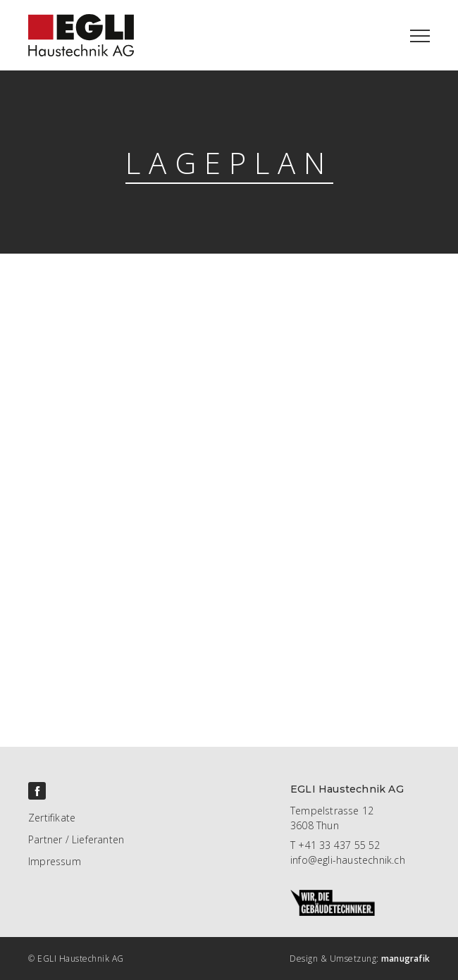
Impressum (55, 861)
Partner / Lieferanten (76, 839)
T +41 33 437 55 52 (335, 845)
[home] (67, 28)
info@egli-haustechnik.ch (348, 860)
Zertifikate (52, 818)
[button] (420, 35)
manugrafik (406, 959)
